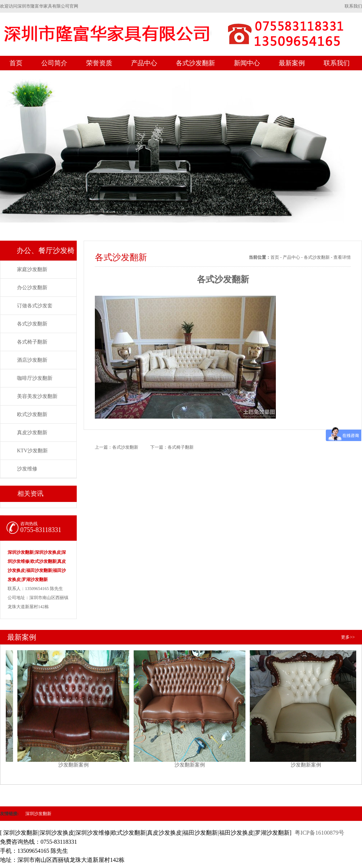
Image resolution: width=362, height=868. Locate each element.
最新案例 (292, 63)
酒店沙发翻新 (32, 360)
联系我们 (353, 6)
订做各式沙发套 (35, 306)
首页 (16, 63)
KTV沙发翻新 (32, 451)
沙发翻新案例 (76, 706)
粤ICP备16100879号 (319, 833)
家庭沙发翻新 (32, 269)
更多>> (348, 637)
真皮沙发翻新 (32, 433)
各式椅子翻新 (32, 342)
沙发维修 (27, 469)
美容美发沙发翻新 (37, 396)
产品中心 (144, 63)
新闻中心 (247, 63)
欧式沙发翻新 (32, 414)
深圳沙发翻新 (38, 814)
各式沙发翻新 (195, 63)
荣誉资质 (99, 63)
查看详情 (342, 257)
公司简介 (54, 63)
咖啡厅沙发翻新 (35, 378)
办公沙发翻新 (32, 288)
